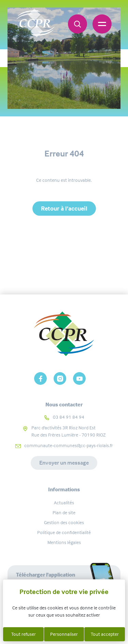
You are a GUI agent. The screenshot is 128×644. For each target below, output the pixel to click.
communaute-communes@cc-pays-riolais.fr (69, 445)
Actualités (64, 503)
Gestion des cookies (64, 522)
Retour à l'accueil (64, 209)
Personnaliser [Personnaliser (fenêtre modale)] (64, 634)
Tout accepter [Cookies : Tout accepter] (105, 634)
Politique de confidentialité (64, 532)
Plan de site (64, 513)
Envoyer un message (64, 463)
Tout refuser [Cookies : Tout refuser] (24, 634)
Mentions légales (64, 542)
